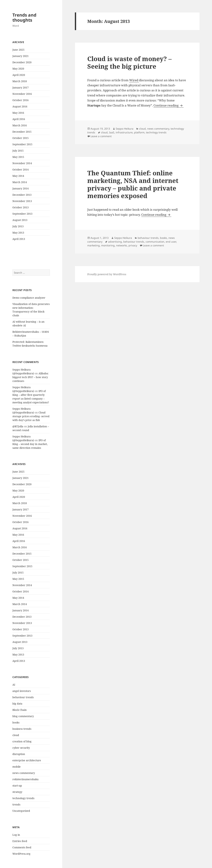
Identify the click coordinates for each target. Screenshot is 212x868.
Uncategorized (21, 811)
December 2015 (22, 132)
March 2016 (20, 125)
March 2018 (20, 81)
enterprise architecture (27, 760)
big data (17, 704)
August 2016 (20, 106)
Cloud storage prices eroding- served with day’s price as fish (31, 416)
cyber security (21, 748)
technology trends (23, 798)
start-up (17, 786)
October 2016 (21, 100)
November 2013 (22, 201)
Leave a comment (101, 136)
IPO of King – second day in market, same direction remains (30, 444)
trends (16, 804)
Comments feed (22, 847)
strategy (17, 792)
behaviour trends (23, 697)
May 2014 (18, 176)
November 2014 (22, 163)
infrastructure (124, 132)
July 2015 (18, 151)
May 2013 (18, 233)
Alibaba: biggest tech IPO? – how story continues (31, 377)
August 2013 (20, 220)
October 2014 (21, 170)
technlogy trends (156, 132)
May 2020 (18, 69)
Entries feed (20, 841)
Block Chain (20, 710)
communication (155, 242)
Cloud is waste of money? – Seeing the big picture (129, 62)
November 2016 (22, 94)
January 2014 (21, 188)
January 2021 (21, 56)
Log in (16, 835)
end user (171, 242)
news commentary (24, 773)
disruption (19, 754)
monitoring (108, 245)
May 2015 (18, 157)
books (16, 722)
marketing (93, 245)
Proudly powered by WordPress (107, 274)
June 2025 (18, 50)
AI (14, 685)
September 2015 (22, 144)
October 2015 (21, 138)
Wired (134, 80)
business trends (22, 729)
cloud (16, 735)
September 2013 (22, 214)
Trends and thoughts (24, 17)
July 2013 (18, 226)
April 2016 (19, 119)
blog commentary (23, 716)
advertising (115, 242)
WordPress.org (21, 854)
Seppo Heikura (125, 129)
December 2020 (22, 62)
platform (139, 132)
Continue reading (169, 105)
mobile (17, 767)
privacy (133, 245)
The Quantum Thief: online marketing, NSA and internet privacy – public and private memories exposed (133, 184)
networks (122, 245)
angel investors (22, 691)
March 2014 (20, 182)
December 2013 (22, 195)
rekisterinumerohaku (25, 779)
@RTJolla (18, 426)
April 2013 (19, 239)
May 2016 (18, 113)
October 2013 (21, 207)
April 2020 (19, 75)
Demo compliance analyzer (29, 298)
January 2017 (21, 88)
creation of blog (22, 741)
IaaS (112, 132)
